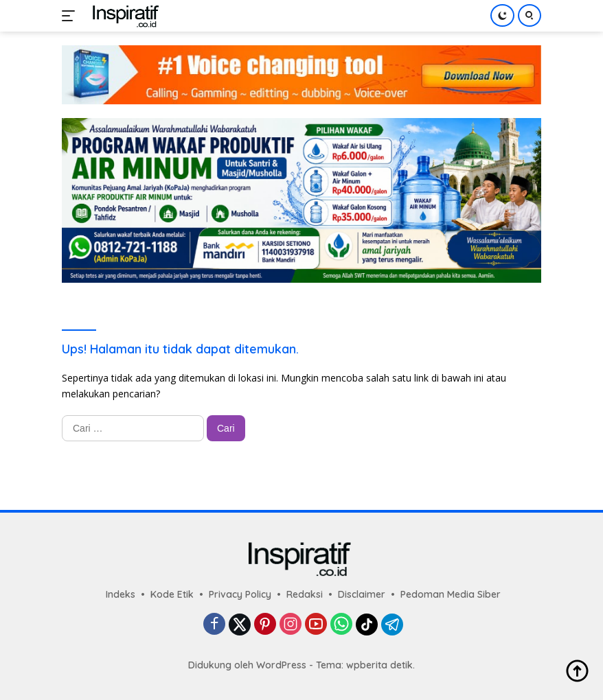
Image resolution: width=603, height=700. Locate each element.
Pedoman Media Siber (451, 594)
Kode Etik (172, 594)
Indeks (121, 594)
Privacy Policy (240, 594)
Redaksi (305, 594)
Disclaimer (362, 594)
